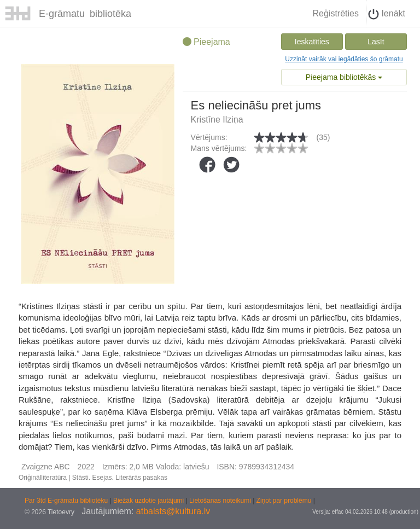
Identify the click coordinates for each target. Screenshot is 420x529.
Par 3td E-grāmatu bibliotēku (67, 501)
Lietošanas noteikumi (221, 501)
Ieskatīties (312, 42)
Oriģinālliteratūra (43, 478)
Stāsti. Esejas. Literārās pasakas (120, 478)
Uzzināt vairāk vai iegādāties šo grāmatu (344, 59)
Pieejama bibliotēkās (344, 77)
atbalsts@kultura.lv (173, 511)
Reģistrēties (335, 13)
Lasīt (376, 42)
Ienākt (387, 14)
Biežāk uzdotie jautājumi (150, 501)
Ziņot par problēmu (284, 501)
